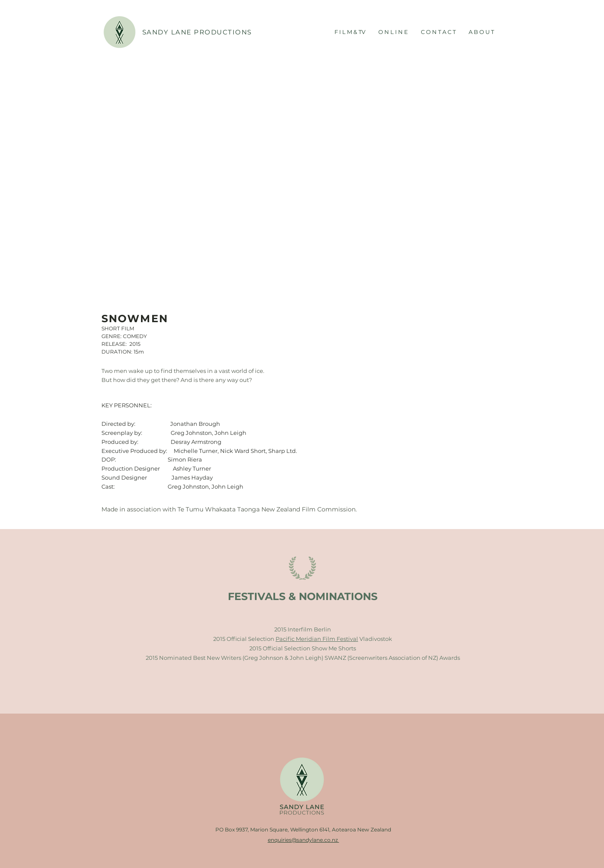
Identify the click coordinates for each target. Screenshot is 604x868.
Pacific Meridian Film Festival (317, 639)
